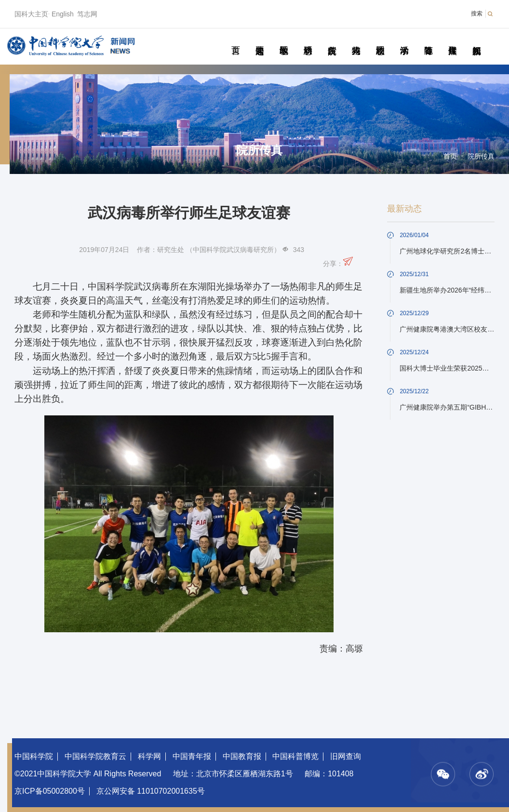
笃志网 (87, 14)
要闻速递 (260, 40)
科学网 (149, 756)
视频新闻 (476, 40)
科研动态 (308, 40)
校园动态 (380, 40)
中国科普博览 (295, 756)
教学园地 (284, 40)
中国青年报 (192, 756)
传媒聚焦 (452, 40)
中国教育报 (242, 756)
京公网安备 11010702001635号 (151, 791)
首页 (235, 40)
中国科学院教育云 (95, 756)
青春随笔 (428, 40)
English (63, 14)
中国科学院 (34, 756)
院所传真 (332, 40)
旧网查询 (346, 756)
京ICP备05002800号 (50, 791)
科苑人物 (356, 40)
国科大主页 (31, 14)
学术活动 (404, 40)
